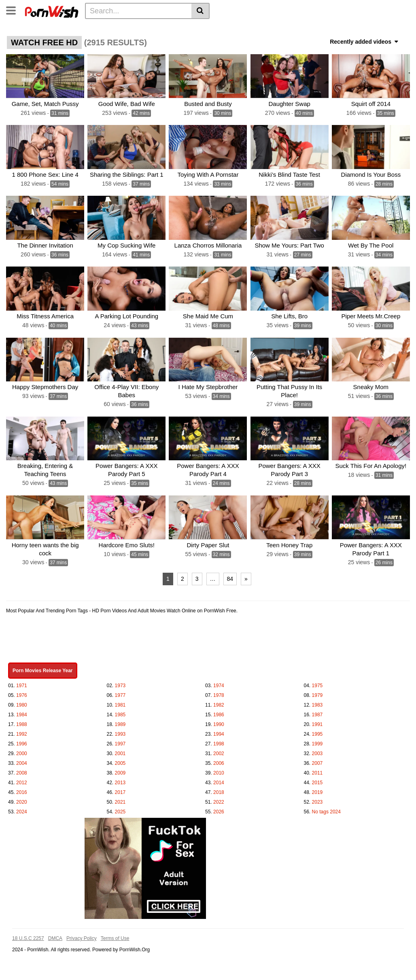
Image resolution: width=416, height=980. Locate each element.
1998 (219, 743)
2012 (22, 782)
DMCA (55, 938)
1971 (22, 685)
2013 (120, 782)
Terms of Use (115, 938)
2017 (120, 792)
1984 (22, 714)
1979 (317, 695)
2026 (219, 811)
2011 (317, 773)
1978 (219, 695)
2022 (219, 802)
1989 (120, 724)
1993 (120, 734)
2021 (120, 802)
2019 (317, 792)
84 (230, 578)
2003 (317, 753)
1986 (219, 714)
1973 (120, 685)
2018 (219, 792)
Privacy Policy (82, 938)
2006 (219, 763)
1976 (22, 695)
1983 (317, 705)
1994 (219, 734)
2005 (120, 763)
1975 (317, 685)
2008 (22, 773)
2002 (219, 753)
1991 (317, 724)
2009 (120, 773)
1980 (22, 705)
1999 (317, 743)
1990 (219, 724)
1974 (219, 685)
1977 (120, 695)
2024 (22, 811)
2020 (22, 802)
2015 (317, 782)
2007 (317, 763)
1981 (120, 705)
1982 (219, 705)
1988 (22, 724)
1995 (317, 734)
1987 (317, 714)
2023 (317, 802)
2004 (22, 763)
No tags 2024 (326, 811)
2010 (219, 773)
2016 (22, 792)
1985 (120, 714)
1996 (22, 743)
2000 (22, 753)
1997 (120, 743)
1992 (22, 734)
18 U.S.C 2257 (28, 938)
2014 (219, 782)
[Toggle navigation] (14, 10)
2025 (120, 811)
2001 (120, 753)
